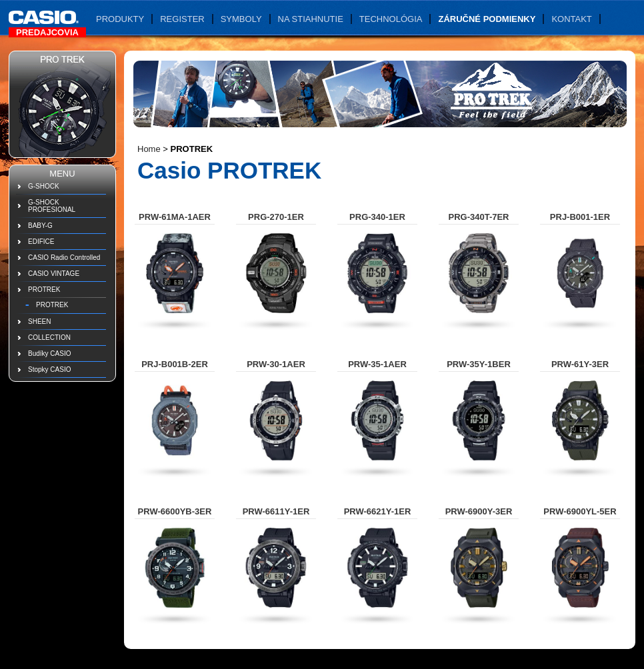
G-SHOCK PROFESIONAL (52, 206)
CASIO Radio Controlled (64, 258)
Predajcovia (47, 32)
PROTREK (44, 290)
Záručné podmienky (487, 19)
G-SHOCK (44, 186)
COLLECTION (49, 337)
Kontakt (571, 19)
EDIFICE (41, 242)
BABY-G (40, 226)
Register (182, 19)
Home (149, 149)
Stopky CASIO (49, 369)
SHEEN (39, 322)
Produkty (120, 19)
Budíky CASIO (49, 353)
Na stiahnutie (311, 19)
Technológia (391, 19)
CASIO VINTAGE (54, 274)
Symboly (241, 19)
